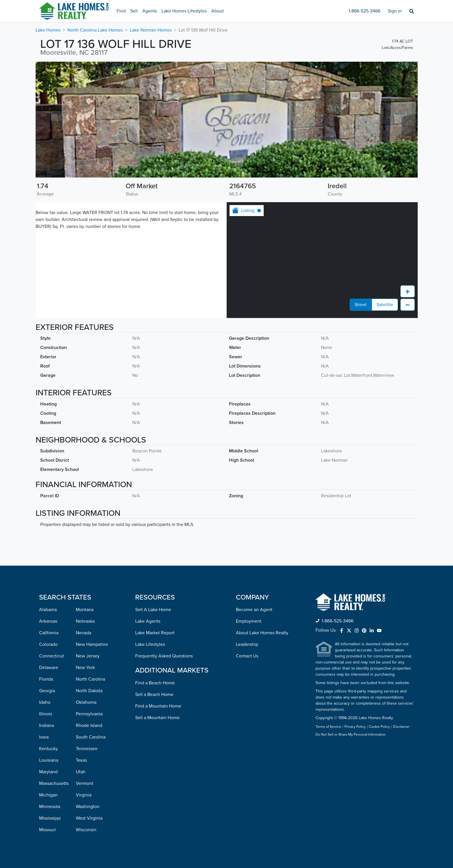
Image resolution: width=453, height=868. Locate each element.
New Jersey (88, 656)
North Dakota (89, 691)
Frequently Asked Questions (164, 656)
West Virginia (89, 818)
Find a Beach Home (155, 683)
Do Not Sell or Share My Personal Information (351, 735)
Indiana (46, 726)
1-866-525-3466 (364, 11)
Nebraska (85, 621)
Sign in (395, 11)
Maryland (48, 772)
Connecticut (52, 656)
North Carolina (90, 679)
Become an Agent (254, 610)
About (218, 11)
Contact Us (247, 656)
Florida (46, 679)
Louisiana (49, 760)
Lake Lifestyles (150, 644)
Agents (150, 11)
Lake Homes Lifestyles (184, 11)
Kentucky (48, 749)
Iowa (44, 737)
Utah (81, 772)
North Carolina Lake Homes (95, 30)
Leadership (247, 644)
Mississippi (50, 818)
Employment (249, 621)
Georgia (47, 691)
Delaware (49, 668)
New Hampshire (92, 644)
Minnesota (50, 807)
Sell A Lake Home (153, 610)
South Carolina (91, 737)
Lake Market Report (155, 633)
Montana (85, 610)
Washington (88, 807)
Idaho (45, 702)
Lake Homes (48, 30)
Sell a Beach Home (154, 695)
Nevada (84, 633)
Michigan (48, 795)
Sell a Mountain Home (157, 718)
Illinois (46, 714)
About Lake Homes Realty (262, 633)
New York (85, 668)
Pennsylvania (89, 714)
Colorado (48, 644)
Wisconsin (86, 830)
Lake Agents (148, 621)
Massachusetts (54, 783)
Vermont (85, 783)
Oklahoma (86, 702)
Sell (134, 11)
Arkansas (48, 621)
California (49, 633)
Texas (81, 760)
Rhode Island (89, 726)
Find (121, 11)
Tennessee (87, 749)
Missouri (47, 830)
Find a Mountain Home (158, 706)
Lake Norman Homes (151, 30)
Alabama (48, 610)
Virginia (84, 795)
